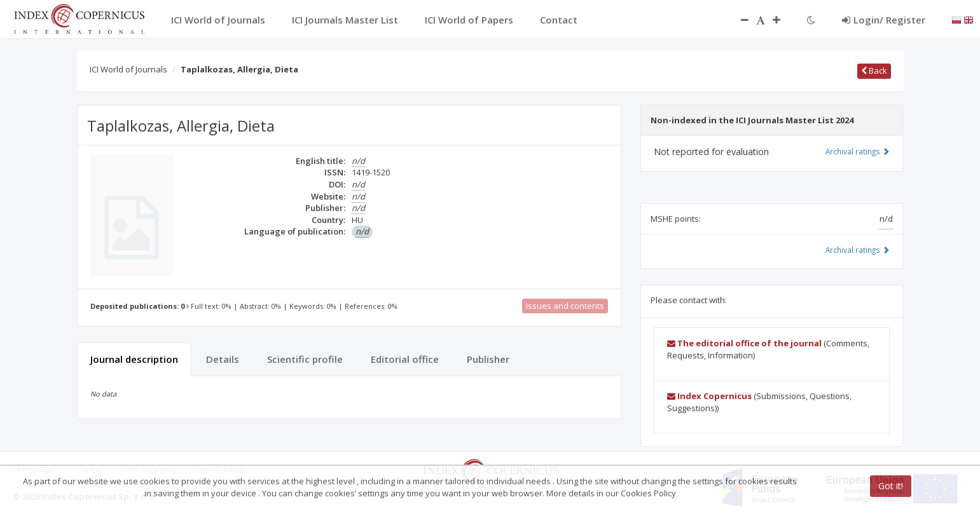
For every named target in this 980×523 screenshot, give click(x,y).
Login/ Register (884, 20)
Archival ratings (858, 151)
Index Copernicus (709, 396)
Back (874, 71)
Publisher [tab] (488, 359)
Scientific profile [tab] (305, 359)
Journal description (134, 359)
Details (223, 359)
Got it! (891, 486)
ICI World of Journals (128, 69)
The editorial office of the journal (744, 343)
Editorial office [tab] (405, 359)
